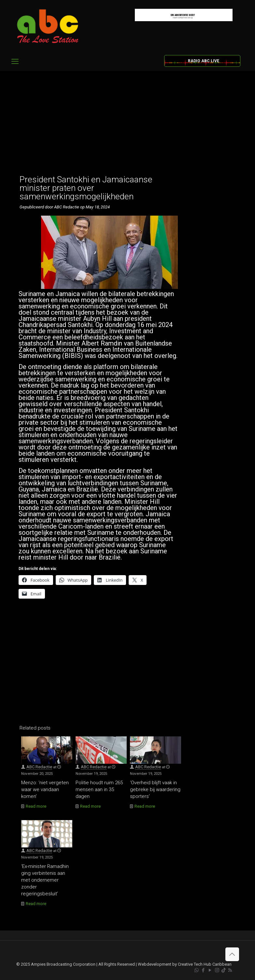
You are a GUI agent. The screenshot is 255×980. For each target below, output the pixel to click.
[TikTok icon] (224, 970)
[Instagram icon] (217, 970)
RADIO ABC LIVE (204, 61)
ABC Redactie (39, 767)
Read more (36, 806)
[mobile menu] (15, 62)
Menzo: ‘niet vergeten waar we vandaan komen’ (45, 789)
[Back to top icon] (232, 954)
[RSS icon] (230, 970)
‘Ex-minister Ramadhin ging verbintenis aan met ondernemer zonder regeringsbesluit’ (45, 880)
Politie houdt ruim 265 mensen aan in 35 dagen (99, 789)
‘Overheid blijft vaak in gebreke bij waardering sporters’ (155, 789)
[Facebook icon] (203, 970)
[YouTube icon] (210, 970)
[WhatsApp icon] (197, 970)
